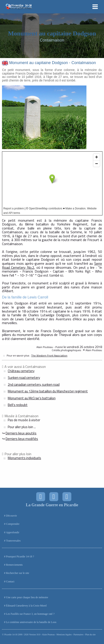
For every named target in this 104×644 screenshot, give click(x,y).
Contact (10, 581)
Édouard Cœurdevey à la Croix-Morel (26, 606)
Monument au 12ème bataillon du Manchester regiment (48, 391)
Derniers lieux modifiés (22, 439)
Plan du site (90, 635)
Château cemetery (21, 371)
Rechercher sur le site (18, 573)
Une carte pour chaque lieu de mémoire (27, 597)
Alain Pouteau (48, 635)
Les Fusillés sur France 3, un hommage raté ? (30, 614)
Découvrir (11, 516)
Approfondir (13, 532)
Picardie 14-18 (11, 635)
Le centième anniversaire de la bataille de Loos (31, 622)
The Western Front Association (49, 355)
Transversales (13, 541)
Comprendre (13, 524)
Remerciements (14, 565)
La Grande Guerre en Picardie (52, 505)
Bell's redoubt (18, 405)
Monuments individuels (24, 458)
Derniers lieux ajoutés (21, 433)
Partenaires (78, 635)
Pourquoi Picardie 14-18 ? (20, 556)
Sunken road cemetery (24, 378)
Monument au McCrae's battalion (32, 398)
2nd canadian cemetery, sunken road (34, 385)
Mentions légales (64, 635)
